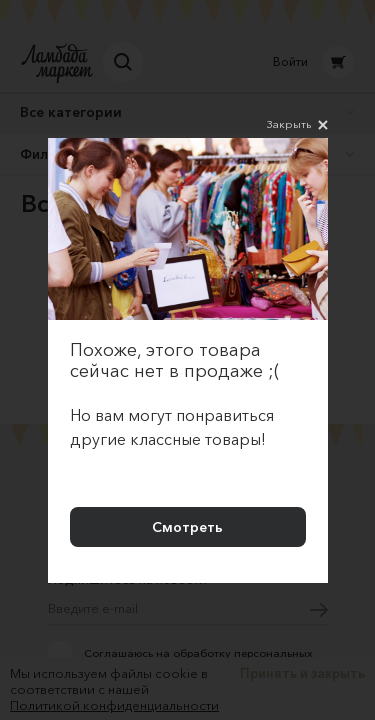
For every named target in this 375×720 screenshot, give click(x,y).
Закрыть (297, 125)
